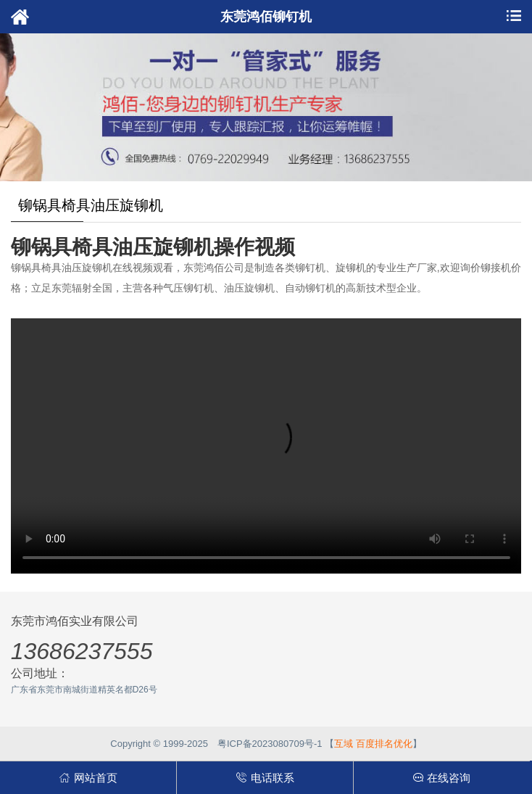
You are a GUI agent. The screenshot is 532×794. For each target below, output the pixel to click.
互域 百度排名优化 (373, 744)
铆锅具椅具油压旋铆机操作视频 (153, 247)
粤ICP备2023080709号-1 (270, 744)
